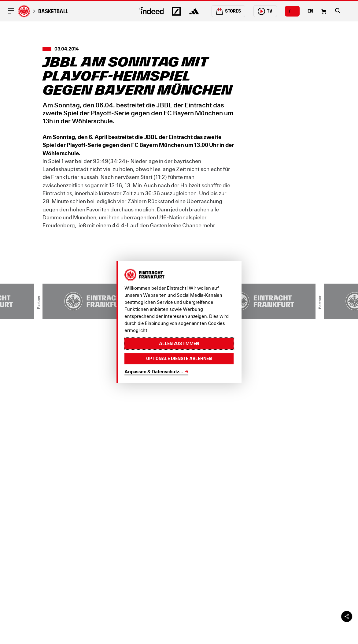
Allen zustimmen (179, 344)
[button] (338, 10)
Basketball (53, 11)
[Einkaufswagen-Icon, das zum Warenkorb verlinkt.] (324, 11)
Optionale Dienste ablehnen (179, 359)
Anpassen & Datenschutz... (154, 372)
